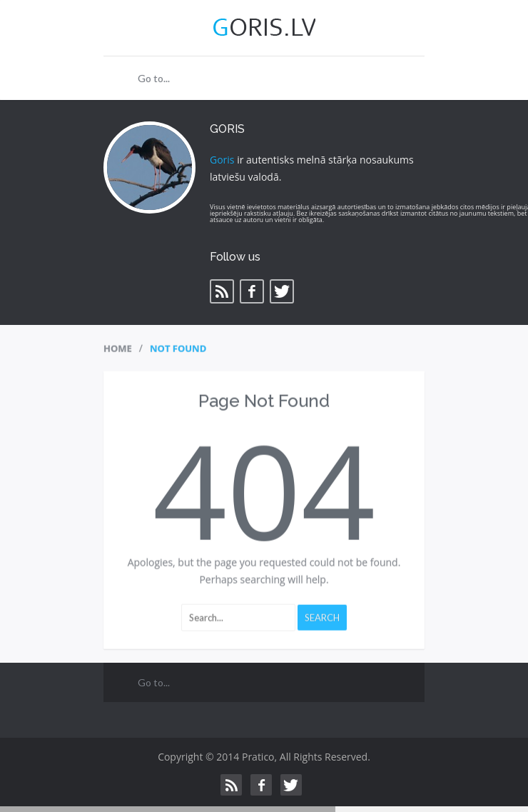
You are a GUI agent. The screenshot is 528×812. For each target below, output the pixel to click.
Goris (222, 160)
